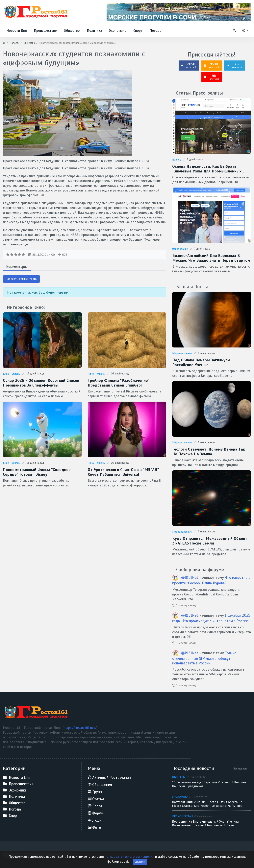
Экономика (180, 797)
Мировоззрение (182, 353)
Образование (180, 249)
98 (211, 77)
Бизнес (177, 160)
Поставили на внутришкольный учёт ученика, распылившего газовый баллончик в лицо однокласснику (206, 824)
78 (234, 65)
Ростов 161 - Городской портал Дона (32, 855)
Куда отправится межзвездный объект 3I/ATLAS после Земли (210, 541)
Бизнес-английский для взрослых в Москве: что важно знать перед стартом (211, 258)
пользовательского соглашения (129, 862)
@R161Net (190, 578)
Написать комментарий (21, 279)
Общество (179, 777)
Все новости (241, 769)
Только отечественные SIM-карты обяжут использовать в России (204, 658)
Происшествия (183, 816)
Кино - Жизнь (12, 374)
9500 (211, 65)
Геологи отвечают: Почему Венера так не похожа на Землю (209, 452)
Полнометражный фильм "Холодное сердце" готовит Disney (37, 472)
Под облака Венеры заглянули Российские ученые (201, 363)
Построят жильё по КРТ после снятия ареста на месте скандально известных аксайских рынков (207, 804)
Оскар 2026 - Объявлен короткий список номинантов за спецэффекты (41, 383)
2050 (189, 65)
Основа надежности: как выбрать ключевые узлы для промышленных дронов (207, 169)
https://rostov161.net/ (80, 728)
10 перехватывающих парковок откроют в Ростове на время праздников (209, 784)
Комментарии (17, 267)
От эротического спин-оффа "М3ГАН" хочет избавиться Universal (123, 472)
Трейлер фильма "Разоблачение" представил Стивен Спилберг (119, 383)
